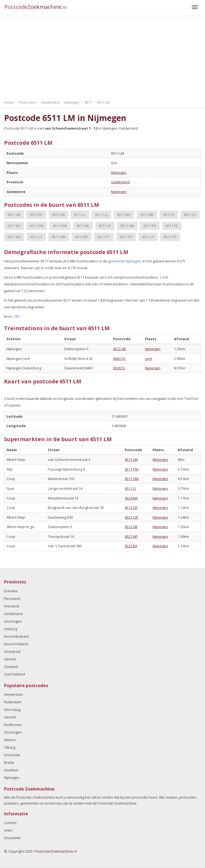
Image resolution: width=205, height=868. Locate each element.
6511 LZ (36, 237)
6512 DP (131, 508)
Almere (10, 740)
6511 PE (172, 226)
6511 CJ (130, 488)
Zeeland (11, 667)
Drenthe (11, 591)
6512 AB (120, 349)
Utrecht (10, 659)
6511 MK (147, 215)
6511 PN (170, 237)
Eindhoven (13, 725)
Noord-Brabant (16, 636)
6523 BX (131, 546)
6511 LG (101, 215)
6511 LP (148, 237)
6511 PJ (169, 215)
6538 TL (119, 368)
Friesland (12, 606)
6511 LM (14, 215)
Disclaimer (13, 838)
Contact (10, 823)
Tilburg (10, 747)
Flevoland (12, 599)
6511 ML (83, 226)
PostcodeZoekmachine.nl (56, 851)
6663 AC (120, 359)
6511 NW (60, 226)
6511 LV (190, 215)
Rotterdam (13, 702)
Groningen (13, 621)
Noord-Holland (16, 644)
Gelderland (120, 182)
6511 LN (58, 215)
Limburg (11, 629)
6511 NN (14, 237)
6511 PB (150, 226)
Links (8, 830)
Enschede (12, 755)
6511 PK (36, 215)
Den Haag (12, 710)
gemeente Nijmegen (125, 261)
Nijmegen (119, 173)
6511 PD (126, 237)
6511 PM (37, 226)
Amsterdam (14, 694)
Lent (149, 359)
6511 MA (124, 215)
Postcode (36, 7)
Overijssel (12, 651)
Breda (9, 762)
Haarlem (11, 770)
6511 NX (14, 226)
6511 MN (59, 237)
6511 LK (105, 226)
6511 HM (132, 479)
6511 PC (104, 237)
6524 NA (131, 498)
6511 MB (127, 226)
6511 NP (82, 237)
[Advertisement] (102, 57)
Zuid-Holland (15, 674)
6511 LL (80, 215)
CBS (17, 316)
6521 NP (131, 536)
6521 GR (131, 517)
